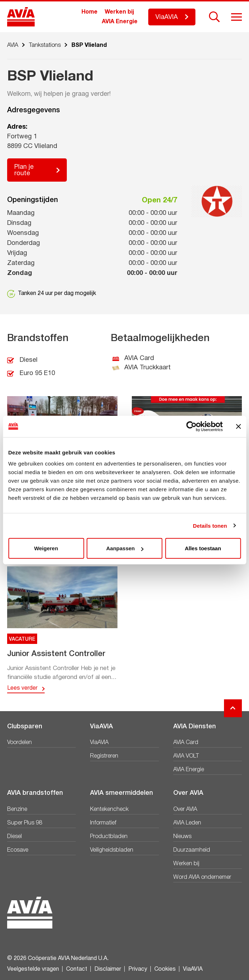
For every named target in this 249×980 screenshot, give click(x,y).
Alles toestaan (203, 548)
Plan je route (24, 170)
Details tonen (210, 525)
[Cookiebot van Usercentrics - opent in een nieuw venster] (191, 426)
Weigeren (46, 548)
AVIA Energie (120, 22)
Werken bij (119, 12)
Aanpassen (125, 548)
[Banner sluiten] (238, 426)
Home (89, 12)
